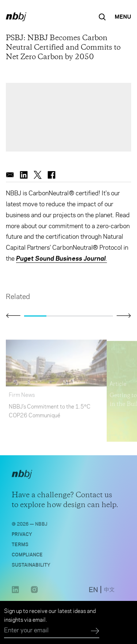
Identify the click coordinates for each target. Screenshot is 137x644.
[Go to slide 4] (102, 316)
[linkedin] (24, 175)
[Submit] (95, 631)
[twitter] (38, 175)
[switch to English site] (93, 593)
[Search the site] (102, 17)
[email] (10, 175)
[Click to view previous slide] (13, 316)
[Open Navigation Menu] (123, 17)
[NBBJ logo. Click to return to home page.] (16, 17)
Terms (20, 546)
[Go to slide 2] (58, 316)
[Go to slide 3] (80, 316)
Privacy (22, 536)
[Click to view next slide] (124, 315)
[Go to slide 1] (35, 316)
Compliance (27, 556)
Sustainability (31, 566)
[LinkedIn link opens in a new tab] (15, 594)
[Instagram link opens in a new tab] (34, 594)
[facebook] (52, 175)
